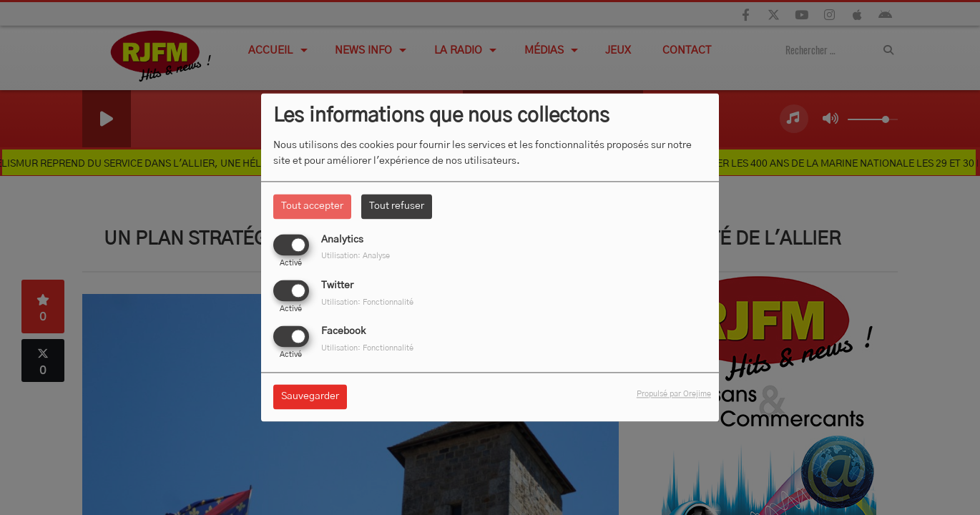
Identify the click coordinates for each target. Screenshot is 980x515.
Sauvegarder (310, 397)
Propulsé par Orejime (674, 394)
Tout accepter (312, 206)
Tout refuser (397, 206)
